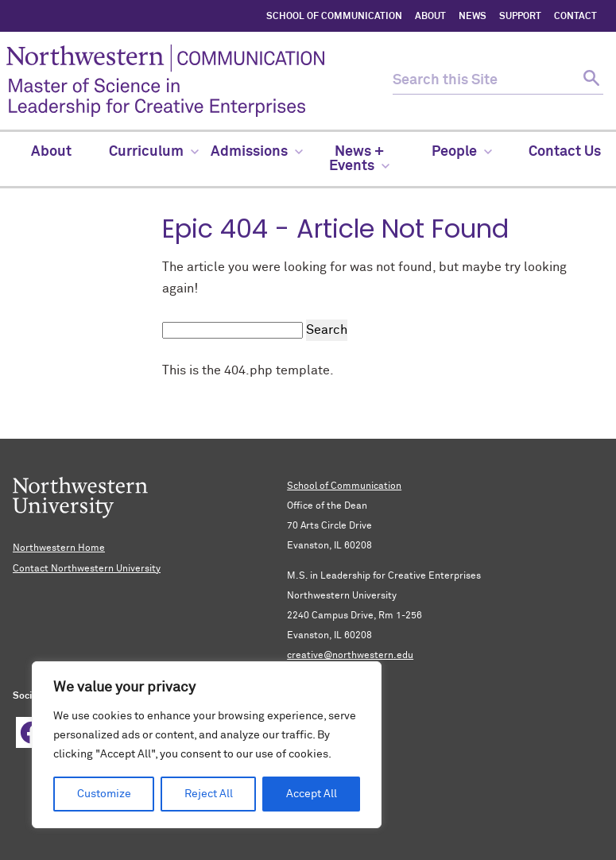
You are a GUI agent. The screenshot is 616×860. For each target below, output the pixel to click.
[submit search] (589, 81)
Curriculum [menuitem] (154, 152)
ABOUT (430, 17)
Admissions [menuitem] (257, 152)
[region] (207, 745)
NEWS (473, 17)
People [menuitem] (462, 152)
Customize (104, 794)
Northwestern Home (59, 548)
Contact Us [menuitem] (565, 152)
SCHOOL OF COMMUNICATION (334, 17)
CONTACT (575, 17)
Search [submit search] (327, 330)
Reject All (209, 794)
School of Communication (344, 486)
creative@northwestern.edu (350, 656)
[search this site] (484, 81)
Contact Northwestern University (87, 569)
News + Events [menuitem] (359, 159)
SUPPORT (520, 17)
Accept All (312, 794)
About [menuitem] (51, 152)
